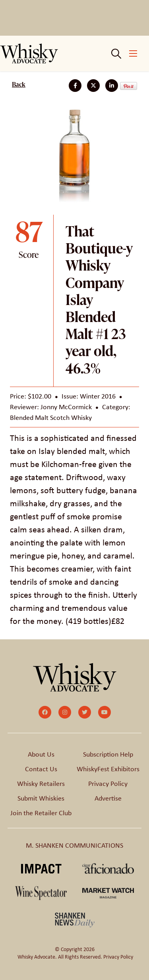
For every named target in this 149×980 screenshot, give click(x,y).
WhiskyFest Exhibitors (108, 769)
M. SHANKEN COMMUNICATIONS (74, 845)
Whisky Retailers (41, 784)
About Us (41, 754)
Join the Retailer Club (41, 813)
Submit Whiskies (41, 798)
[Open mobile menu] (133, 53)
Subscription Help (108, 754)
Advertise (108, 798)
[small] (45, 712)
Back (19, 84)
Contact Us (41, 769)
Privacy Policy (108, 784)
